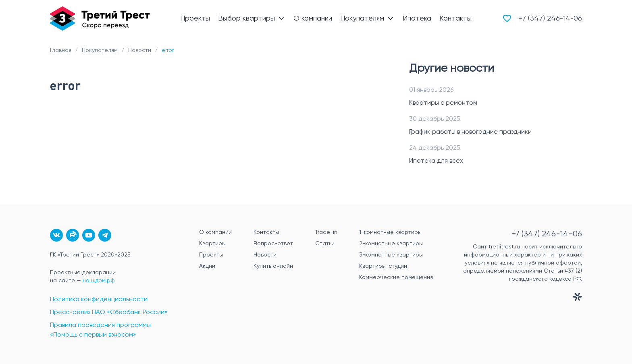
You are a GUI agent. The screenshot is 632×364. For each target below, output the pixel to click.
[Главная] (100, 19)
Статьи (325, 244)
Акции (207, 266)
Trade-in (326, 232)
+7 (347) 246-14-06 (550, 19)
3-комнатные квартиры (391, 255)
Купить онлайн (273, 266)
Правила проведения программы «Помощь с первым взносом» (100, 330)
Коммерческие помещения (396, 277)
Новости (265, 255)
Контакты (266, 232)
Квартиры (212, 244)
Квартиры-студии (383, 266)
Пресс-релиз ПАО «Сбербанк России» (109, 312)
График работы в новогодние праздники (470, 132)
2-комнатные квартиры (391, 244)
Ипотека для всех (436, 161)
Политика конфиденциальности (99, 300)
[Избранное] (507, 19)
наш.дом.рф (99, 281)
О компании (215, 232)
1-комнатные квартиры (390, 232)
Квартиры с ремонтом (443, 103)
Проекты (211, 255)
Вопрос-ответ (273, 244)
